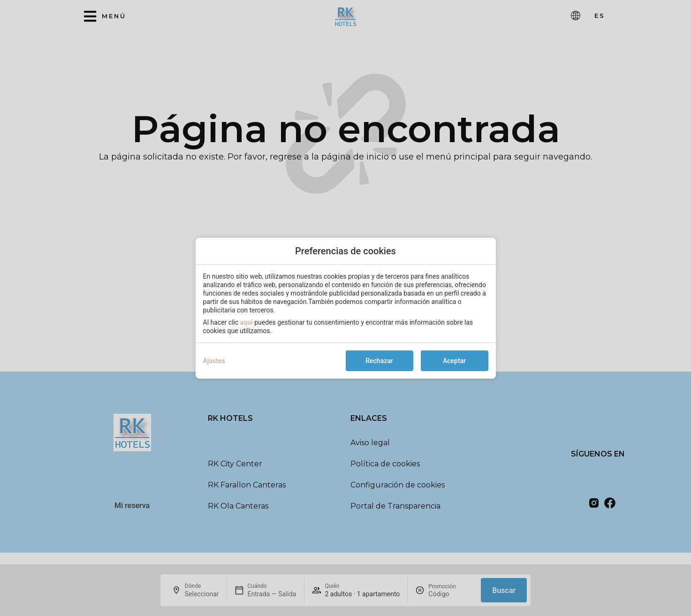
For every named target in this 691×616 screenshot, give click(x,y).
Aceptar (454, 361)
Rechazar (379, 361)
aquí (247, 322)
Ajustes (214, 361)
